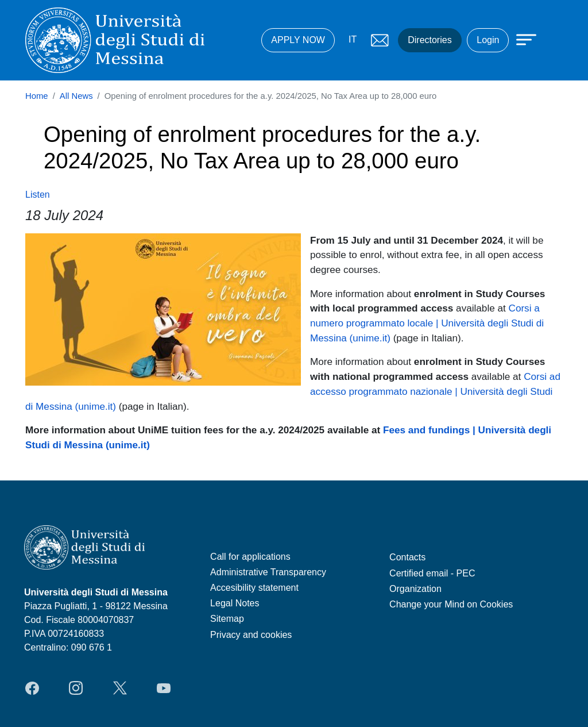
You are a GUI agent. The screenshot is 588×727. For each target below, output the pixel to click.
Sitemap (227, 619)
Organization (415, 589)
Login (488, 40)
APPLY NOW (298, 40)
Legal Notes (235, 603)
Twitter (120, 688)
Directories (430, 40)
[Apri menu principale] (521, 39)
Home (37, 96)
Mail (380, 40)
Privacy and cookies (251, 635)
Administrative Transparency (268, 572)
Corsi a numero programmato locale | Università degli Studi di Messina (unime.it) (427, 323)
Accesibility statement (254, 588)
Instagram (76, 688)
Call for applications (250, 557)
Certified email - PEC (432, 573)
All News (76, 96)
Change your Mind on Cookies (451, 604)
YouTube (164, 688)
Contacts (407, 557)
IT (353, 39)
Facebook (32, 688)
